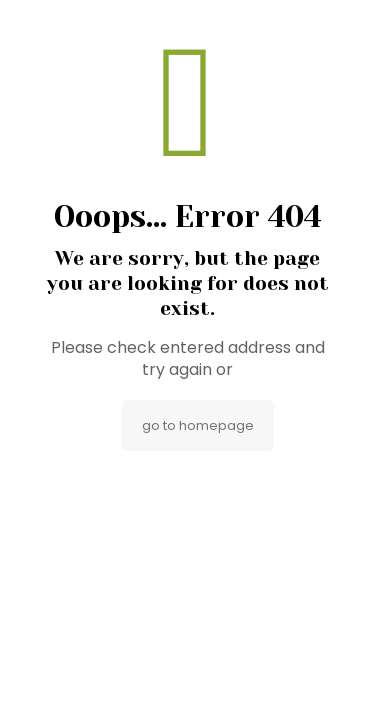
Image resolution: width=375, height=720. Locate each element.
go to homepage (198, 425)
